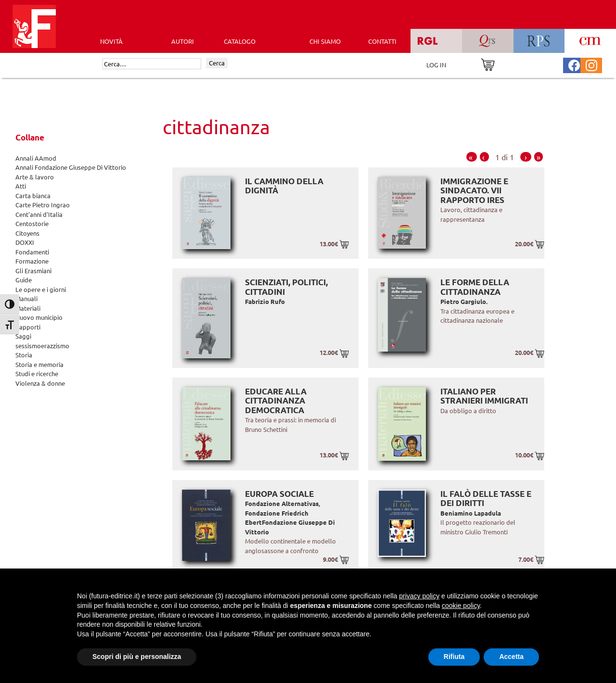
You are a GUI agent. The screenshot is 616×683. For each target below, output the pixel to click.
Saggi (23, 336)
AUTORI (183, 41)
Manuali (26, 298)
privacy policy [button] (419, 596)
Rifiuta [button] (454, 657)
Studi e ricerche (37, 373)
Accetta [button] (511, 657)
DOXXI (25, 242)
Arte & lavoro (35, 177)
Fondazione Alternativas (282, 503)
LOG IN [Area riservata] (436, 65)
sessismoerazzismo (42, 346)
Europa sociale (279, 494)
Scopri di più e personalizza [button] (137, 657)
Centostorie (32, 223)
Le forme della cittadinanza (475, 287)
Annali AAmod (36, 158)
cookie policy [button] (461, 606)
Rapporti (28, 327)
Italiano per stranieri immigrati (484, 396)
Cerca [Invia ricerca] (217, 63)
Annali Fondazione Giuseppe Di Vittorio (71, 167)
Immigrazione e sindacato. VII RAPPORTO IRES (474, 190)
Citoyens (27, 233)
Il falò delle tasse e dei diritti (486, 499)
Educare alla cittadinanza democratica (276, 401)
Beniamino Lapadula (471, 513)
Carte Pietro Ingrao (43, 205)
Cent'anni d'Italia (39, 214)
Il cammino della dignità (284, 186)
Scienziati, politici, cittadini (286, 287)
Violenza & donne (40, 383)
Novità (111, 41)
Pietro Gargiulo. (464, 301)
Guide (24, 280)
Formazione (32, 261)
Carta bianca (33, 196)
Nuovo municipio (39, 317)
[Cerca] (152, 64)
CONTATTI (382, 41)
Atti (21, 186)
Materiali (28, 308)
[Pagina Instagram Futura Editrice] (591, 64)
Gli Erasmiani (33, 271)
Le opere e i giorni (41, 289)
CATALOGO (240, 41)
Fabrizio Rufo (265, 301)
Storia (24, 355)
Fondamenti (32, 252)
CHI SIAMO (325, 41)
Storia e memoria (39, 364)
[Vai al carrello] (488, 64)
